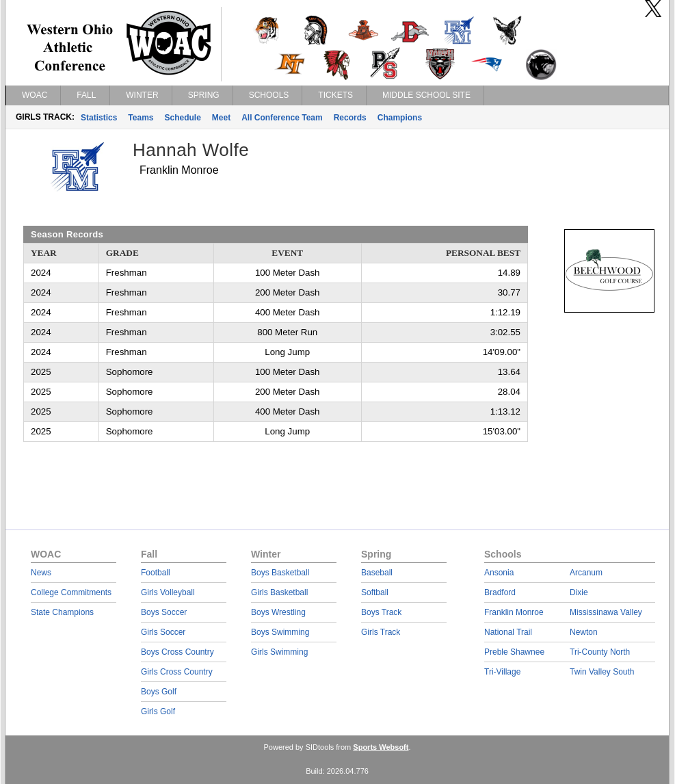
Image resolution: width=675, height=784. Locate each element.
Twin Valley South (602, 672)
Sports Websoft (381, 747)
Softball (375, 592)
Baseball (377, 573)
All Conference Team (282, 118)
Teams (141, 118)
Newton (584, 632)
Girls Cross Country (177, 672)
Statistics (99, 118)
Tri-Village (502, 672)
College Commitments (71, 592)
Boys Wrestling (278, 612)
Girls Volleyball (168, 592)
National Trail (508, 632)
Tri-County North (600, 652)
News (41, 573)
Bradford (500, 592)
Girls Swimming (279, 652)
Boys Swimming (280, 632)
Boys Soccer (164, 612)
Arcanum (586, 573)
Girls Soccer (163, 632)
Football (156, 573)
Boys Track (381, 612)
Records (350, 118)
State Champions (62, 612)
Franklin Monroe (514, 612)
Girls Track (381, 632)
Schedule (183, 118)
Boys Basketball (280, 573)
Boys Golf (159, 692)
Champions (400, 118)
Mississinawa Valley (606, 612)
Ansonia (499, 573)
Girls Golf (158, 711)
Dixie (579, 592)
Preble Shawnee (514, 652)
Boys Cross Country (177, 652)
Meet (221, 118)
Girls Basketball (279, 592)
